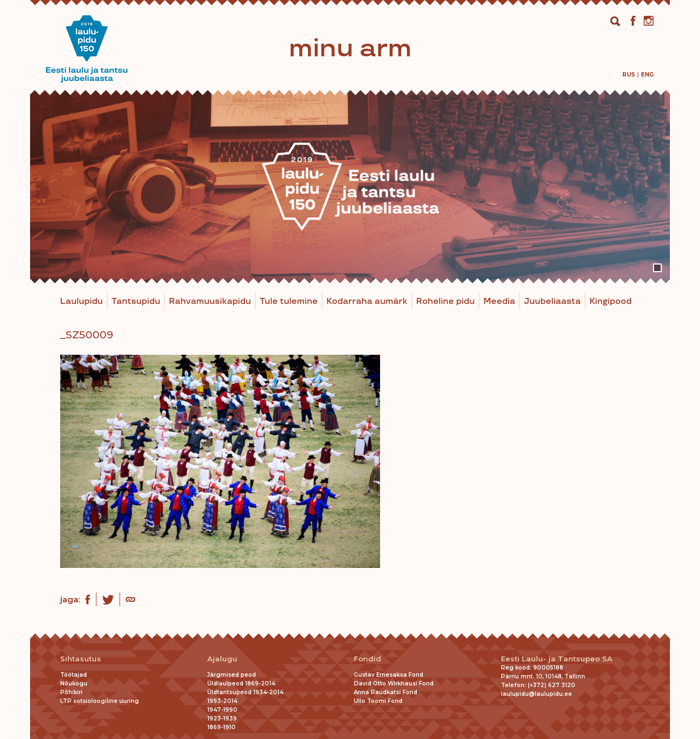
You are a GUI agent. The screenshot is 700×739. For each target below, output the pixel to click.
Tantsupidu (136, 301)
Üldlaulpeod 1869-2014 (241, 684)
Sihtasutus (81, 659)
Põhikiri (71, 692)
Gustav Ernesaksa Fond (389, 675)
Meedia (499, 301)
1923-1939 (222, 719)
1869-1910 (221, 727)
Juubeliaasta (552, 301)
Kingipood (611, 301)
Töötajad (74, 675)
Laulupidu (81, 301)
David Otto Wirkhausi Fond (394, 684)
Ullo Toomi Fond (378, 701)
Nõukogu (74, 684)
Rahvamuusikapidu (210, 301)
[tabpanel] (350, 187)
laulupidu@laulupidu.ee (536, 694)
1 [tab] (657, 268)
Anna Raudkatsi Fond (386, 692)
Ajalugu (222, 659)
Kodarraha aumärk (367, 301)
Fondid (367, 659)
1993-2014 (222, 701)
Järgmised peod (232, 675)
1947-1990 (222, 710)
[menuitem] (629, 75)
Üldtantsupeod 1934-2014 (245, 692)
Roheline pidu (445, 301)
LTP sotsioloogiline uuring (100, 701)
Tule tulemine (289, 301)
